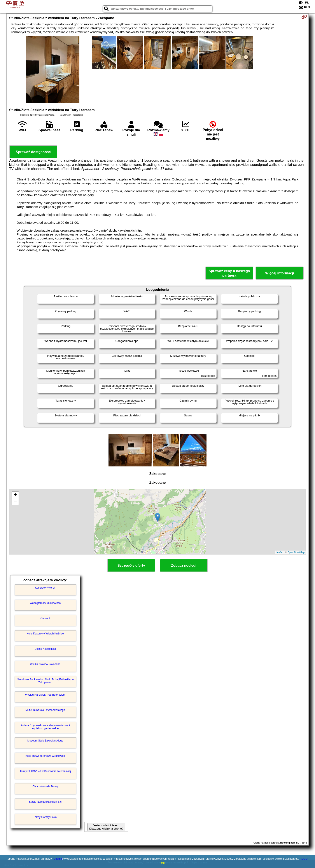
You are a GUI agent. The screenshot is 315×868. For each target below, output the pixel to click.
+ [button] (15, 495)
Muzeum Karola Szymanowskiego (45, 710)
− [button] (15, 502)
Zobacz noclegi (184, 566)
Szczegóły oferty (131, 566)
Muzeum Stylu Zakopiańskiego (45, 741)
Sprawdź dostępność (33, 152)
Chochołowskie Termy (45, 787)
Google (58, 859)
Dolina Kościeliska (45, 649)
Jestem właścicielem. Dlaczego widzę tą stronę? (106, 827)
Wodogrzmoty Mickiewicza (45, 603)
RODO (304, 859)
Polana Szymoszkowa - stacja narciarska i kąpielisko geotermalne (45, 727)
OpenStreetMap (296, 552)
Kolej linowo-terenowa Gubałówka (45, 756)
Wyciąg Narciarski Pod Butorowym (45, 695)
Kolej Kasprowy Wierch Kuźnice (45, 634)
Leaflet (279, 552)
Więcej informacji (279, 273)
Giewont (45, 618)
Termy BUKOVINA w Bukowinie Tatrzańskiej (45, 771)
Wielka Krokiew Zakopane (45, 664)
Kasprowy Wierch (45, 588)
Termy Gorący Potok (45, 817)
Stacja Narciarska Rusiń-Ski (45, 802)
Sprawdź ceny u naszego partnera (229, 273)
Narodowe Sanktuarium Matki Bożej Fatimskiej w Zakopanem (45, 681)
